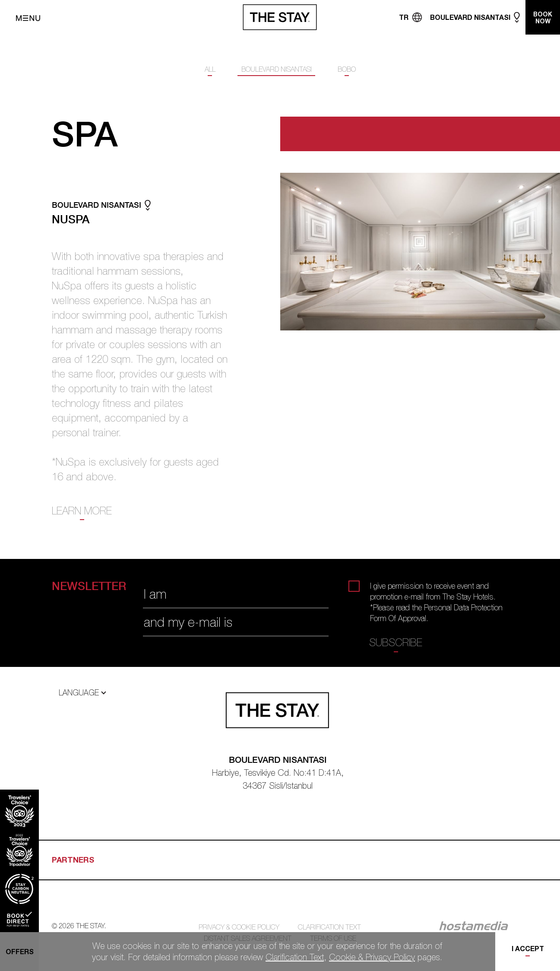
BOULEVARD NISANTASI (277, 69)
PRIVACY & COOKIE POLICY (239, 927)
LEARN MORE (82, 511)
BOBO (347, 69)
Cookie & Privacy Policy (372, 957)
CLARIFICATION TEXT (329, 927)
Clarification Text (295, 957)
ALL (210, 69)
